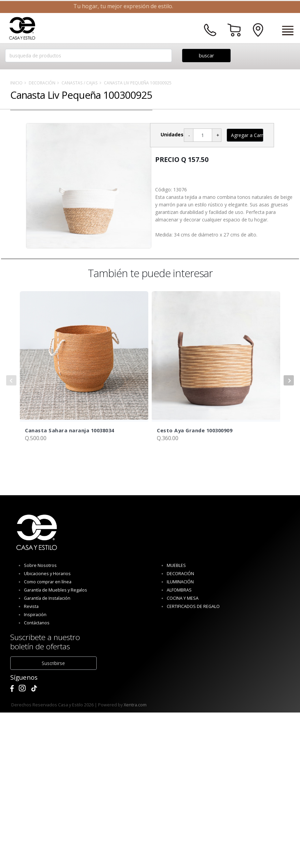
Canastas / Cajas (80, 83)
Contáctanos (37, 623)
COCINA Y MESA (183, 598)
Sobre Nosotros (40, 565)
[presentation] (11, 380)
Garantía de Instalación (47, 598)
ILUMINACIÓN (180, 582)
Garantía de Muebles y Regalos (56, 590)
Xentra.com (135, 705)
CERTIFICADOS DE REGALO (193, 606)
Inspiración (35, 615)
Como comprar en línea (48, 582)
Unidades (172, 134)
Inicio (16, 83)
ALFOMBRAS (179, 590)
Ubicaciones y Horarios (47, 574)
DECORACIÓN (42, 83)
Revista (31, 606)
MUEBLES (176, 565)
